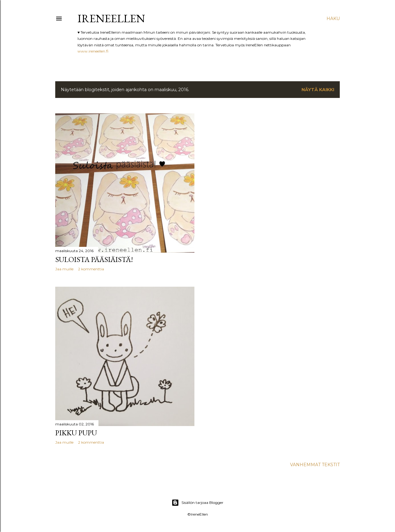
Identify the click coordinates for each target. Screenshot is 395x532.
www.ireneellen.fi (93, 51)
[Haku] (333, 19)
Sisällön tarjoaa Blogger (197, 503)
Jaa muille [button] (64, 269)
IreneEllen (111, 18)
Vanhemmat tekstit (315, 465)
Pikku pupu (76, 433)
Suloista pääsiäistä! (94, 259)
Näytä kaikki (318, 90)
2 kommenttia (91, 269)
